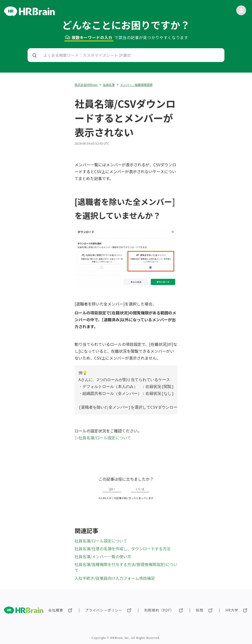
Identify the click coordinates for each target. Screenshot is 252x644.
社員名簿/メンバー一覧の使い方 (103, 556)
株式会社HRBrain (86, 84)
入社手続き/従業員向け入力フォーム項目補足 (115, 578)
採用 (200, 610)
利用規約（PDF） (159, 610)
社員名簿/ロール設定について (105, 438)
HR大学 (232, 610)
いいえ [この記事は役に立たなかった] (140, 489)
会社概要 (56, 610)
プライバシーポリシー (104, 610)
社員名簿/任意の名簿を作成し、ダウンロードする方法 (123, 549)
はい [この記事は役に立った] (112, 489)
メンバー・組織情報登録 (136, 84)
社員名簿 (109, 84)
